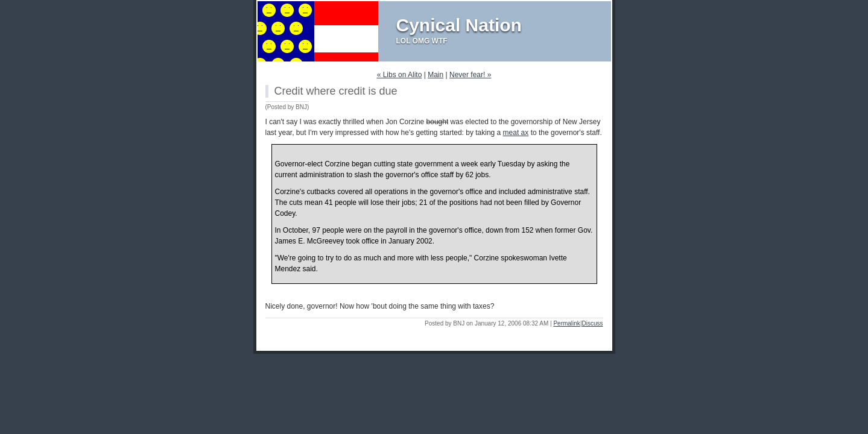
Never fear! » (470, 75)
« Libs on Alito (400, 75)
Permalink (566, 323)
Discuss (592, 323)
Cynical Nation (459, 25)
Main (436, 75)
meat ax (516, 133)
